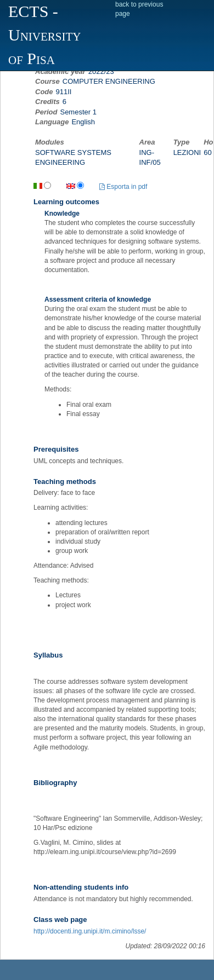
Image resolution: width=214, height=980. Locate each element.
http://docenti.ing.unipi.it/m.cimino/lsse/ (90, 931)
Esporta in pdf (123, 187)
